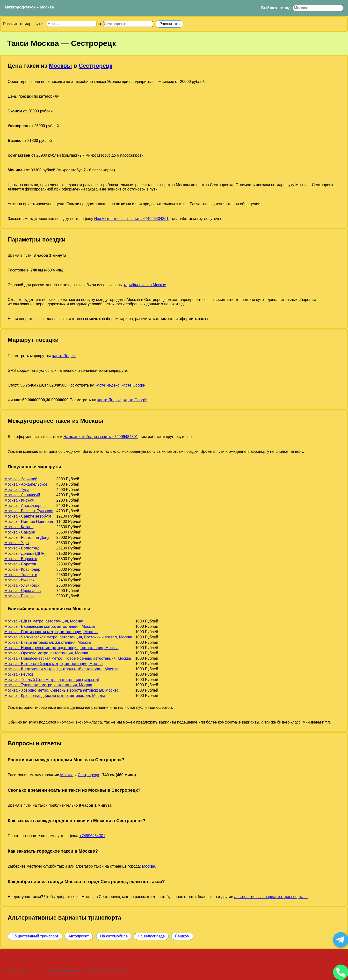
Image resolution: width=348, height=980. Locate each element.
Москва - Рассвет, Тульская (29, 511)
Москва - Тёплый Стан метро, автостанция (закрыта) (52, 680)
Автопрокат (79, 936)
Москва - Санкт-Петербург (28, 516)
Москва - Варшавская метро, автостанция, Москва (50, 626)
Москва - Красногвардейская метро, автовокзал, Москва (55, 696)
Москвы (60, 66)
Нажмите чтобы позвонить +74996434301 (131, 219)
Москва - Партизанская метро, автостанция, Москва (51, 632)
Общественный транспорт (35, 936)
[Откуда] (72, 24)
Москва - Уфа (17, 543)
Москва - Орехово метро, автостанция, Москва (46, 653)
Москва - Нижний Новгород (29, 522)
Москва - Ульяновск (22, 585)
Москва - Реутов (19, 674)
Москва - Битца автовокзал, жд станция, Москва (48, 642)
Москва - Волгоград (22, 548)
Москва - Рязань (19, 596)
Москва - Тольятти (21, 575)
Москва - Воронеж (21, 559)
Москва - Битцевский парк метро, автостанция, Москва (54, 664)
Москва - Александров (24, 506)
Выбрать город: (277, 8)
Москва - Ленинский (22, 495)
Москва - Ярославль (22, 591)
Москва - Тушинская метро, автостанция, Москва (48, 685)
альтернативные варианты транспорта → (271, 897)
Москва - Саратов (20, 564)
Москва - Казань (19, 527)
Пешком (182, 936)
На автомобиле (114, 936)
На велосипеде (151, 936)
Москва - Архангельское (26, 484)
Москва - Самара (20, 532)
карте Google (133, 385)
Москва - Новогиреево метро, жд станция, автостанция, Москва (61, 648)
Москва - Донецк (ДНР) (25, 553)
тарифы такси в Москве (145, 285)
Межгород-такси (20, 7)
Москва (47, 7)
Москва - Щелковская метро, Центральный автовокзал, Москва (61, 669)
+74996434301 (92, 836)
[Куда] (128, 24)
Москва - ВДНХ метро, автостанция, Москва (44, 621)
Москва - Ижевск (19, 580)
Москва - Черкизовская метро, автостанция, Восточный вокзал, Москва (68, 637)
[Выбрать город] (318, 8)
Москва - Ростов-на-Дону (27, 538)
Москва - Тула (17, 490)
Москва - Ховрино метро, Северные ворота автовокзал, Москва (61, 690)
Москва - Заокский (21, 479)
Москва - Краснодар (22, 569)
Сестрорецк (95, 66)
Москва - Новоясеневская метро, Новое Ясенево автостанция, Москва (68, 658)
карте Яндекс (64, 356)
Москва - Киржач (19, 500)
